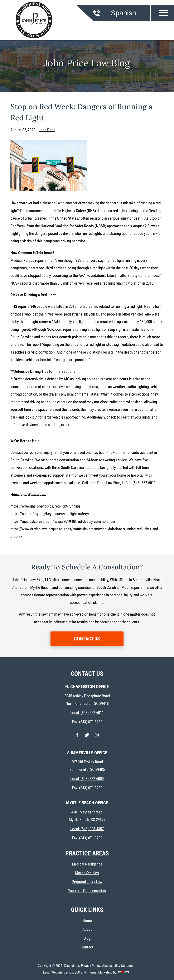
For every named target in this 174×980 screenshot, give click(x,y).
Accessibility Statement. (119, 966)
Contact (87, 947)
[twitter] (87, 737)
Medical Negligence (87, 864)
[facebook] (77, 737)
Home (87, 921)
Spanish (123, 13)
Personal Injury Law (87, 882)
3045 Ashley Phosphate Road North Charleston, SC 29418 (87, 700)
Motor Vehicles (87, 873)
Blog (87, 938)
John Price (47, 130)
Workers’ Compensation (87, 891)
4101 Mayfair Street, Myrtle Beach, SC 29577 (87, 816)
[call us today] (102, 15)
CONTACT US (87, 639)
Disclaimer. (72, 966)
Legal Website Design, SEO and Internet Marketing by (87, 972)
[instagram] (97, 737)
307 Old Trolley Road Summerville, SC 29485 (87, 766)
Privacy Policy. (91, 966)
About (87, 929)
